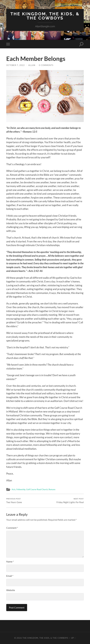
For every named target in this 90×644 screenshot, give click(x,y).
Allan (32, 65)
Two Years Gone (14, 501)
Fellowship (22, 489)
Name (10, 562)
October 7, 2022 (15, 65)
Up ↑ (73, 638)
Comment (12, 528)
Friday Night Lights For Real (70, 501)
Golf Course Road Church (40, 489)
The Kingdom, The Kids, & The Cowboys (45, 16)
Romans (56, 489)
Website (11, 590)
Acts (14, 489)
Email (10, 576)
